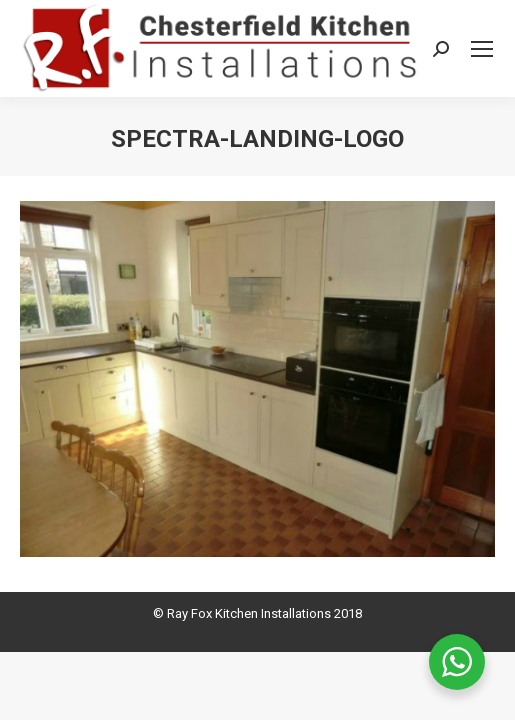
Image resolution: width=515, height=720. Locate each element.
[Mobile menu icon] (482, 49)
